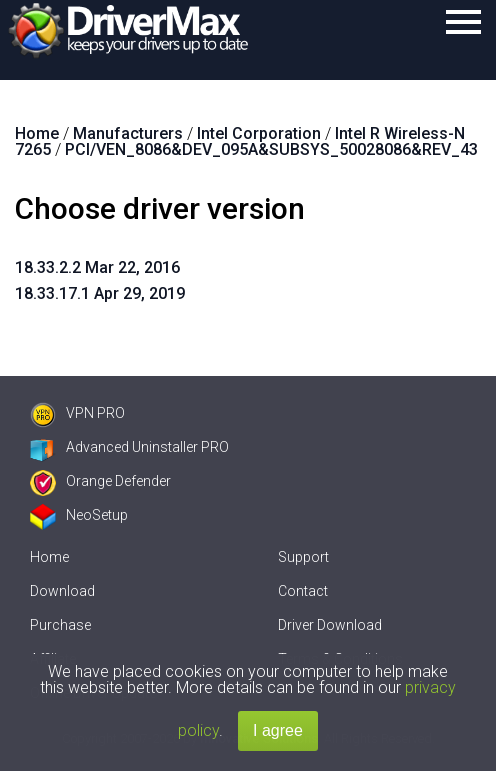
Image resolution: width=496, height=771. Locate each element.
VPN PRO (77, 413)
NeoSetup (79, 515)
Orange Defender (100, 481)
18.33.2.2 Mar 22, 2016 (97, 267)
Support (303, 557)
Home (49, 557)
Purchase (60, 625)
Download (62, 591)
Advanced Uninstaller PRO (129, 447)
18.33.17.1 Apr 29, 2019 (100, 293)
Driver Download (330, 625)
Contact (303, 591)
